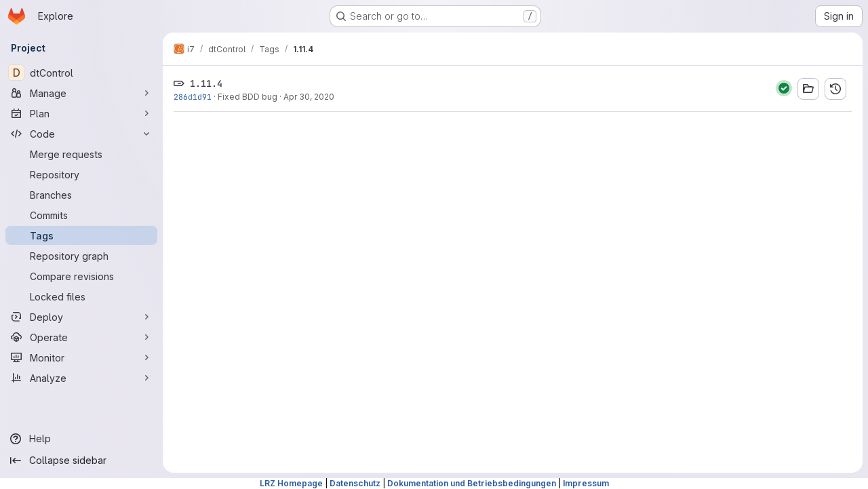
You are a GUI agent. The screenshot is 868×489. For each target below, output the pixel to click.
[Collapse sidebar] (81, 461)
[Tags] (81, 235)
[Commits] (81, 215)
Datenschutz (355, 483)
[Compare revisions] (81, 276)
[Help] (81, 439)
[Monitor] (81, 357)
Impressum (586, 483)
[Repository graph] (81, 256)
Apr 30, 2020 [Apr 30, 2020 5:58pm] (309, 97)
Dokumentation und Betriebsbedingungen (472, 483)
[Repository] (81, 174)
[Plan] (81, 113)
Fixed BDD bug (248, 97)
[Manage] (81, 93)
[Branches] (81, 195)
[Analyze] (81, 378)
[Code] (81, 134)
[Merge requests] (81, 154)
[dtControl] (81, 73)
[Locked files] (81, 296)
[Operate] (81, 337)
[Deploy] (81, 317)
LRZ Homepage (291, 483)
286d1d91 (193, 97)
